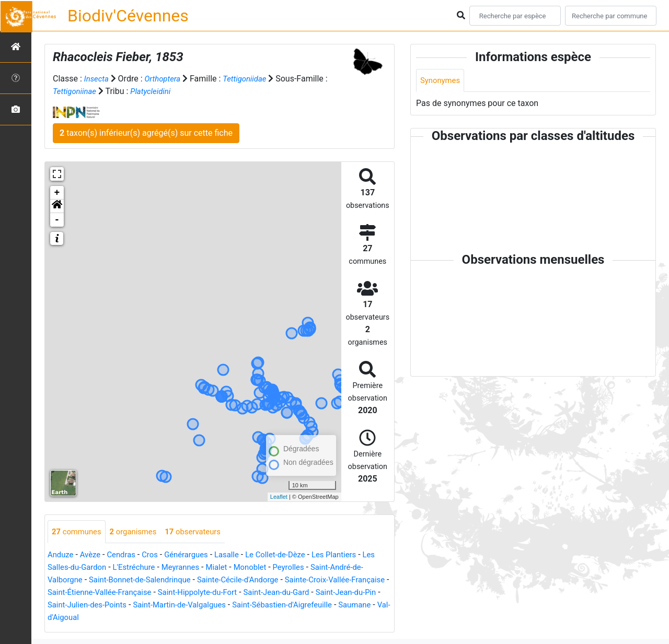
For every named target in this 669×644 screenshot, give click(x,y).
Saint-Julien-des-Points (162, 606)
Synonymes (442, 81)
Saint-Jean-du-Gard (336, 593)
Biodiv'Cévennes (128, 16)
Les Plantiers (353, 555)
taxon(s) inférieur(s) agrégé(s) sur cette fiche (146, 133)
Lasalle (239, 555)
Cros (157, 555)
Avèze (93, 555)
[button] (57, 206)
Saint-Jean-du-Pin (80, 606)
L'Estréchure (156, 568)
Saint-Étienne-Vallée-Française (146, 593)
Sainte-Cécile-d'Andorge (263, 581)
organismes (139, 532)
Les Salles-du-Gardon (87, 568)
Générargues (195, 555)
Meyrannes (205, 568)
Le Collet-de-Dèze (291, 555)
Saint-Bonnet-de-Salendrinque (158, 581)
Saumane (119, 618)
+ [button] (57, 193)
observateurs (203, 532)
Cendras (126, 555)
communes (78, 532)
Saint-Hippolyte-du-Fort (251, 593)
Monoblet (280, 568)
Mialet (244, 568)
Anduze (61, 555)
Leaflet (279, 497)
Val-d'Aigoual (167, 618)
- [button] (57, 220)
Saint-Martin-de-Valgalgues (261, 606)
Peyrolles (321, 568)
